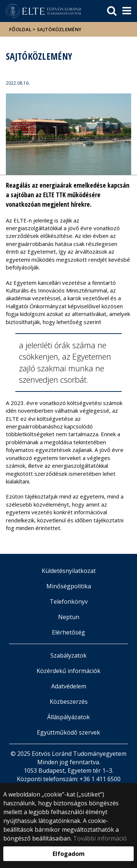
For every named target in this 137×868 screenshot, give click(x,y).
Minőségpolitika (69, 586)
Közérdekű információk (68, 671)
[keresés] (112, 11)
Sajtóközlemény (59, 29)
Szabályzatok (68, 655)
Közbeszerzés (69, 702)
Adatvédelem (69, 686)
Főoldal (21, 29)
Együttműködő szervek (68, 732)
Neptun (69, 617)
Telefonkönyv (69, 602)
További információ (100, 838)
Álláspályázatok (68, 717)
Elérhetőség (68, 632)
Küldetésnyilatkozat (69, 571)
